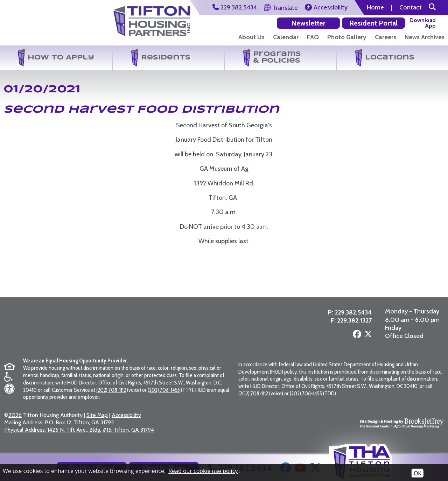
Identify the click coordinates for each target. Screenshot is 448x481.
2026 (15, 421)
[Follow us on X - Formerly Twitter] (367, 338)
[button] (432, 7)
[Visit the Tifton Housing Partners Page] (152, 19)
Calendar (286, 37)
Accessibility (126, 421)
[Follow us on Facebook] (356, 337)
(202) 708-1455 (164, 395)
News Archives (425, 37)
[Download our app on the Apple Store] (424, 23)
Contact (411, 7)
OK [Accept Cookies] (418, 473)
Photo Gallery (347, 37)
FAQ (313, 37)
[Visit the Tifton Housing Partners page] (112, 327)
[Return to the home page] (43, 24)
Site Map (97, 421)
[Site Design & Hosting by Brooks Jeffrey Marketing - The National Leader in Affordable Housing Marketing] (402, 428)
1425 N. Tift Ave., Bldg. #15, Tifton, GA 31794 (79, 435)
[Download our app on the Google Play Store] (384, 23)
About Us (251, 37)
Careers (386, 37)
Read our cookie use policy (203, 471)
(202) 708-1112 (111, 395)
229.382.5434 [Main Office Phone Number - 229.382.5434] (352, 315)
